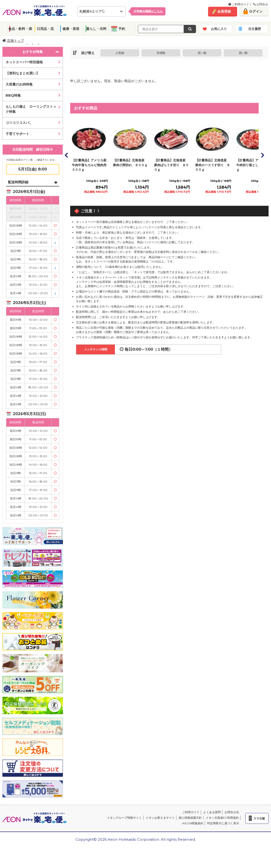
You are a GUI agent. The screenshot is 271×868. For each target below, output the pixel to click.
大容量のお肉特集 (19, 84)
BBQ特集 (13, 95)
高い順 (243, 53)
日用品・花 (45, 29)
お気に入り (219, 29)
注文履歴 (255, 29)
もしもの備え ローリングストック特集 (31, 109)
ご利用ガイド (239, 4)
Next (262, 155)
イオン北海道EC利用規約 (222, 818)
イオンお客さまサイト (160, 818)
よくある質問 (212, 812)
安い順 (202, 53)
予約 (122, 29)
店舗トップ (13, 41)
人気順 (120, 53)
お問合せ (261, 4)
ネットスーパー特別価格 (24, 62)
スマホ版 (259, 818)
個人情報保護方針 (190, 818)
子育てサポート (17, 134)
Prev (67, 155)
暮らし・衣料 (96, 29)
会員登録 (224, 11)
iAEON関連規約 (193, 823)
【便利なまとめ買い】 (23, 73)
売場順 (161, 53)
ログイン (256, 11)
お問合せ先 (232, 812)
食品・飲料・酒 (20, 29)
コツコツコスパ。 (19, 123)
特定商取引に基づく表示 (223, 823)
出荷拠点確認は (148, 11)
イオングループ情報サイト (124, 818)
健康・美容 (71, 29)
